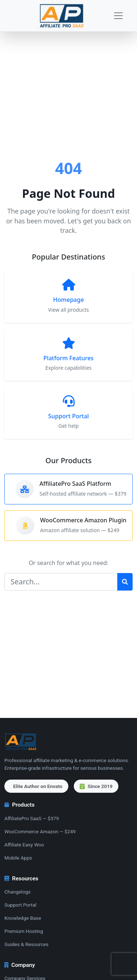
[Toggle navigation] (118, 16)
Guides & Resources (26, 944)
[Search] (61, 582)
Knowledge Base (23, 918)
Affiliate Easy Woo (24, 845)
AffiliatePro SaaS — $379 (32, 818)
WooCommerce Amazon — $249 (40, 831)
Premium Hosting (24, 931)
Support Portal (20, 905)
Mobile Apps (18, 858)
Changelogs (18, 892)
